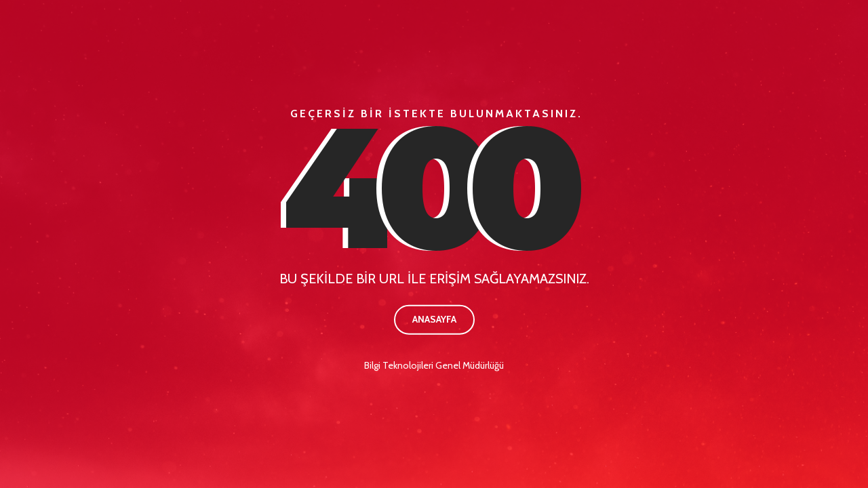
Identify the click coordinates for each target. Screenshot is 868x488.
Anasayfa (434, 319)
